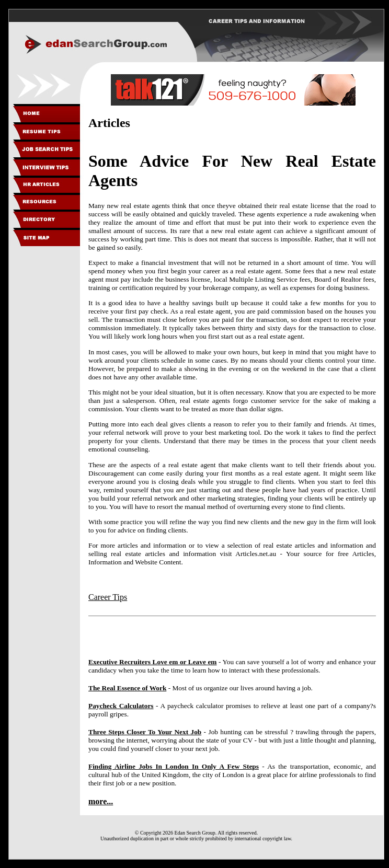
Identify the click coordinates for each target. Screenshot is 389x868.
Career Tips (108, 597)
